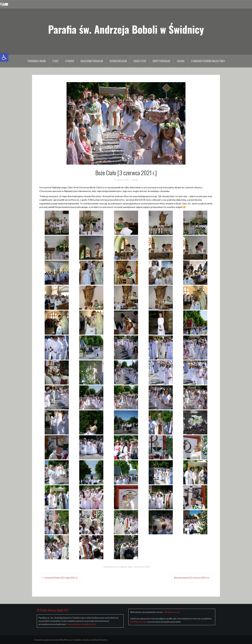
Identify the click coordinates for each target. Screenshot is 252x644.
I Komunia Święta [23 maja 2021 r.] (61, 578)
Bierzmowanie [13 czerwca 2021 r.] (191, 578)
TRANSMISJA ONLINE (37, 61)
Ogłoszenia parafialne (92, 61)
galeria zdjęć (127, 567)
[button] (4, 57)
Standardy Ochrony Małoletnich (208, 61)
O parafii (70, 61)
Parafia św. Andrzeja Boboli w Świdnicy (126, 29)
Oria (85, 640)
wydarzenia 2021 (142, 567)
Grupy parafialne (162, 61)
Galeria (181, 61)
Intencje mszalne (118, 61)
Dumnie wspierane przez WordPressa (53, 640)
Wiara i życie (140, 61)
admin (135, 180)
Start (56, 61)
